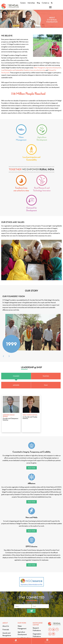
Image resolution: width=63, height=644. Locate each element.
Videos (35, 626)
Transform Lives (34, 70)
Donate (6, 620)
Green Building (38, 617)
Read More (32, 441)
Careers (23, 3)
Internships (31, 3)
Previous (3, 330)
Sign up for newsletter (47, 641)
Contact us (45, 3)
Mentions (6, 624)
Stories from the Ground (38, 621)
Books (35, 613)
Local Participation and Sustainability (12, 70)
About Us (6, 600)
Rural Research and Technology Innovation (42, 189)
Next (9, 330)
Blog (38, 3)
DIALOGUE (6, 627)
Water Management (39, 68)
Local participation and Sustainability (31, 158)
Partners (5, 612)
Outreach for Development (31, 209)
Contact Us (38, 630)
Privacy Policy (7, 616)
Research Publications (37, 603)
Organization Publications (37, 609)
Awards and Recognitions (7, 608)
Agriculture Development (53, 68)
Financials (6, 603)
